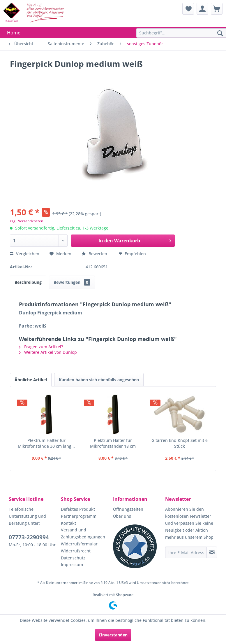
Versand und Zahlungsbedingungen (83, 533)
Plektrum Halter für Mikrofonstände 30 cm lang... (46, 443)
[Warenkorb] (217, 9)
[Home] (14, 33)
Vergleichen (25, 254)
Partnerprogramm (79, 516)
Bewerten (95, 254)
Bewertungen (72, 282)
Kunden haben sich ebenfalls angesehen (99, 380)
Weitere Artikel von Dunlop (48, 352)
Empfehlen (132, 254)
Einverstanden (113, 635)
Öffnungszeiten (128, 509)
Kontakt (68, 523)
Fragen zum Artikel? (41, 347)
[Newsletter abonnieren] (212, 552)
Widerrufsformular (79, 544)
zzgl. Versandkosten (27, 221)
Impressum (72, 565)
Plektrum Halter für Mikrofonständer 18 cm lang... (113, 443)
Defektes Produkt (78, 509)
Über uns (122, 516)
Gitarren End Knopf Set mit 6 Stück (180, 443)
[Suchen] (220, 34)
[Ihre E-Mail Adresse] (186, 552)
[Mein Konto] (202, 9)
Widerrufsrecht (76, 551)
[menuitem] (188, 9)
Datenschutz (73, 558)
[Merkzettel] (188, 9)
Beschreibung (28, 282)
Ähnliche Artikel (31, 380)
